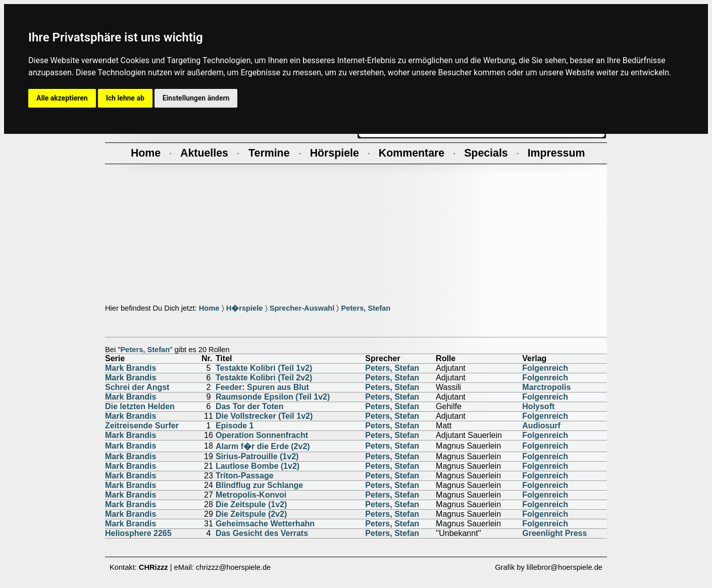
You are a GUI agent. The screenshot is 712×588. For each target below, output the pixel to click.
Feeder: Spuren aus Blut (262, 387)
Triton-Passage (245, 476)
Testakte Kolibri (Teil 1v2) (264, 368)
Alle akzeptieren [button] (62, 98)
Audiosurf (541, 426)
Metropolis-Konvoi (251, 495)
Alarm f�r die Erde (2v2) (263, 446)
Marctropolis (546, 387)
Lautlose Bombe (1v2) (258, 466)
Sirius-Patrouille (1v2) (257, 456)
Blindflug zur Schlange (259, 485)
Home (209, 308)
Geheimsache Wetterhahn (265, 524)
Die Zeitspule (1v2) (251, 504)
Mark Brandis (131, 368)
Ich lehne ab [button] (125, 98)
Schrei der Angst (137, 387)
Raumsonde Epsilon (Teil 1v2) (273, 397)
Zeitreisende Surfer (142, 426)
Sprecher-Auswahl (302, 308)
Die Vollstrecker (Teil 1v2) (264, 416)
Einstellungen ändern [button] (196, 98)
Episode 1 (235, 426)
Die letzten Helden (140, 406)
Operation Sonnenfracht (262, 435)
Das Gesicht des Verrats (262, 533)
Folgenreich (545, 368)
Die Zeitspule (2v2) (251, 514)
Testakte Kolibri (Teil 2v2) (264, 378)
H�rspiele (245, 308)
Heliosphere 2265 (138, 533)
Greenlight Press (554, 533)
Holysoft (538, 406)
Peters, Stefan (366, 308)
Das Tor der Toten (250, 406)
